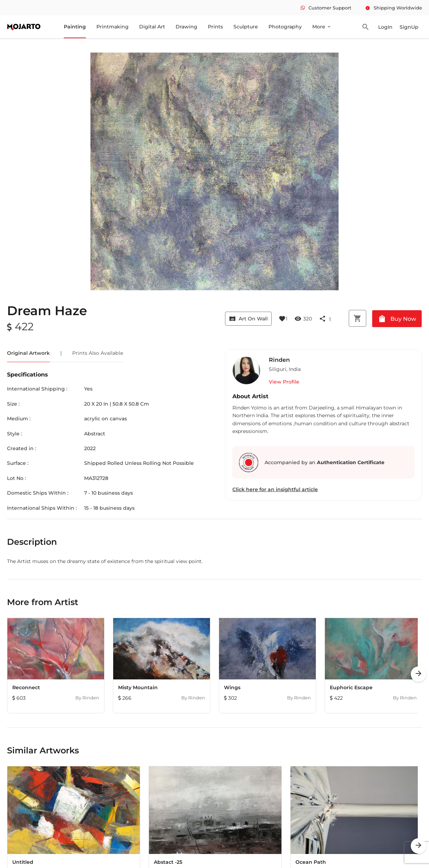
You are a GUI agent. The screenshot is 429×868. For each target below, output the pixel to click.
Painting (75, 27)
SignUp (409, 27)
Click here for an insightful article (275, 489)
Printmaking (113, 27)
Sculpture (246, 27)
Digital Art (152, 27)
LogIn (385, 27)
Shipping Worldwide (394, 8)
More (322, 27)
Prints (215, 27)
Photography (285, 27)
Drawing (186, 27)
